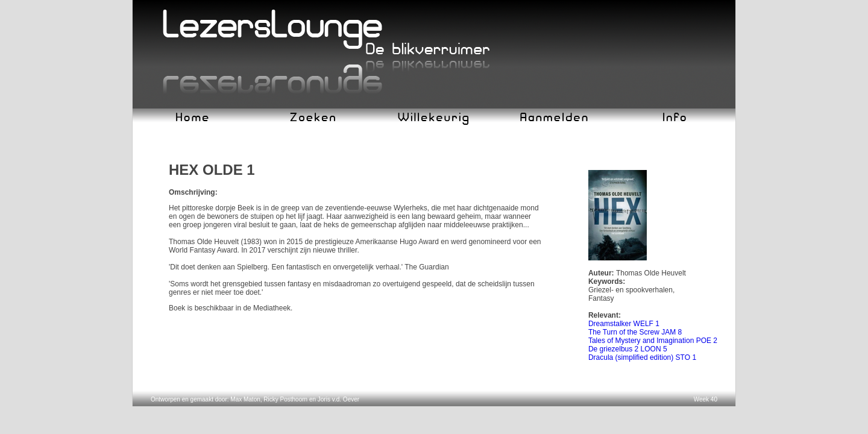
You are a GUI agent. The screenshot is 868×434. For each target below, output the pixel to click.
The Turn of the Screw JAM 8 (635, 332)
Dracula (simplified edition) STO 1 (642, 357)
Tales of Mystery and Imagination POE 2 (653, 341)
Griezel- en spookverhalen (631, 290)
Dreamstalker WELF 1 (624, 324)
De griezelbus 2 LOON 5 (628, 349)
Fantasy (601, 298)
